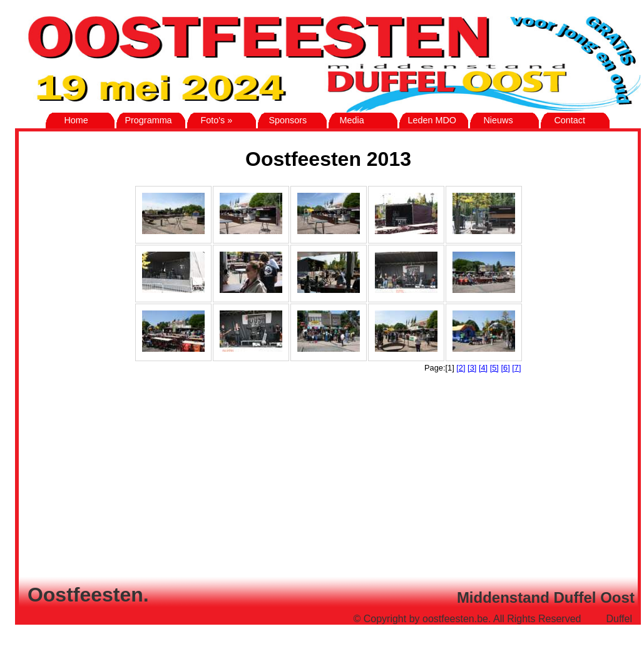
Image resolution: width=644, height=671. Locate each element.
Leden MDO (429, 120)
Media (348, 120)
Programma (146, 120)
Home (68, 120)
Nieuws (493, 120)
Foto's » (211, 120)
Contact (565, 120)
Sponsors (284, 120)
